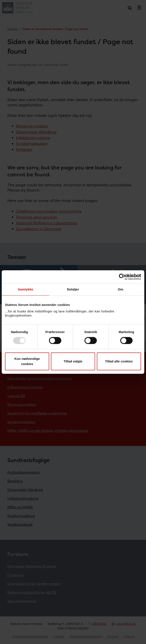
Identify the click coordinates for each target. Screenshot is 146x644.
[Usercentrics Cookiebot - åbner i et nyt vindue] (122, 277)
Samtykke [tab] (25, 289)
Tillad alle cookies (119, 361)
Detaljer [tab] (73, 289)
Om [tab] (121, 289)
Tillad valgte (73, 361)
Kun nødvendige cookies (27, 361)
